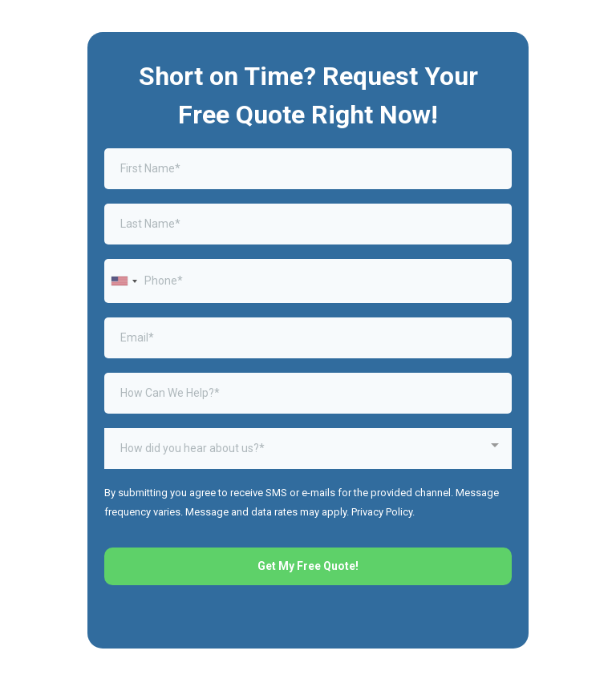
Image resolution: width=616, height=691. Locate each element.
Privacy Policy (382, 512)
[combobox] (124, 281)
